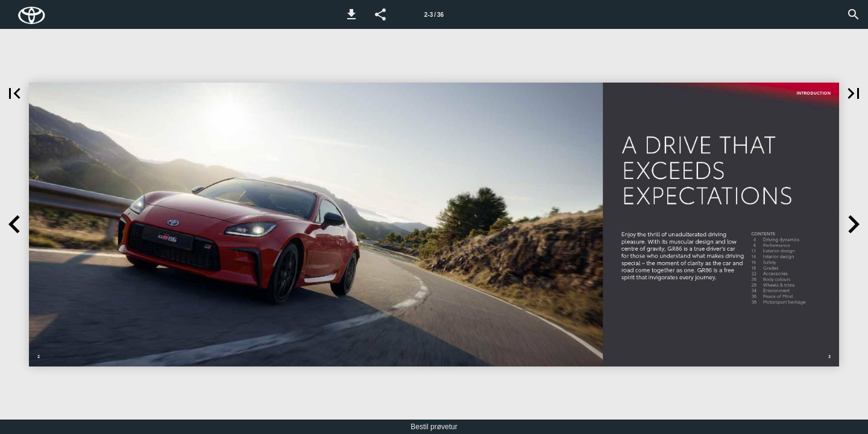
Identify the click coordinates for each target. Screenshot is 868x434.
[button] (351, 14)
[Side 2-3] (434, 14)
